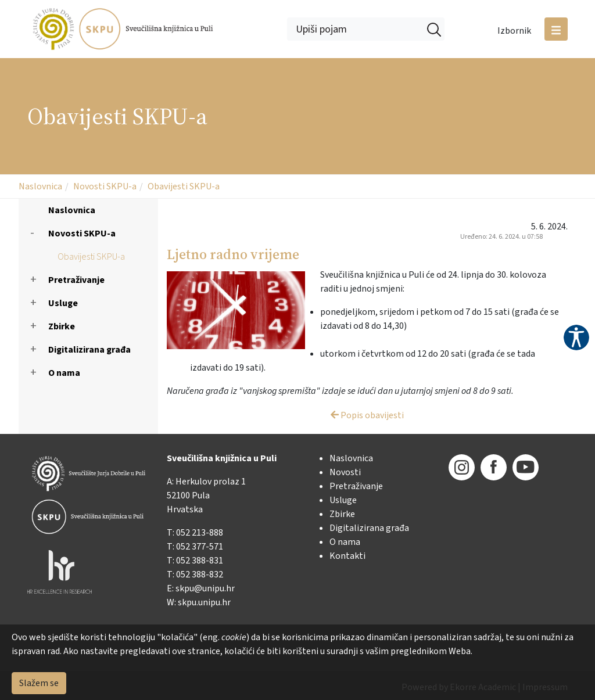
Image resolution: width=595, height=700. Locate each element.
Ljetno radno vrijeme (233, 254)
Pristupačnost (576, 338)
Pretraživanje (76, 280)
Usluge (63, 303)
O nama (64, 373)
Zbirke (62, 326)
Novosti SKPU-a (105, 186)
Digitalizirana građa (89, 350)
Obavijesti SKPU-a (184, 186)
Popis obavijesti (367, 415)
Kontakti (347, 556)
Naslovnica (40, 186)
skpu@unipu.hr (205, 588)
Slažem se (39, 683)
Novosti (345, 472)
